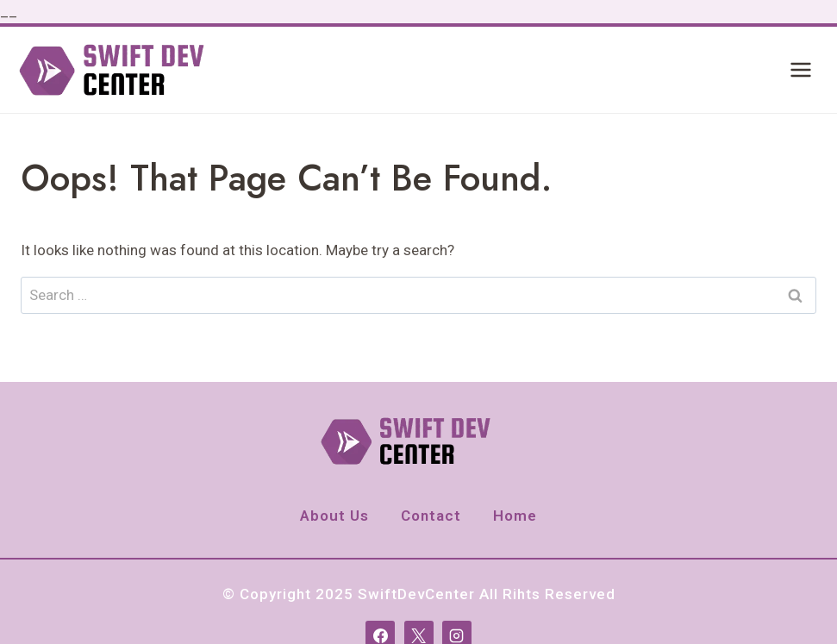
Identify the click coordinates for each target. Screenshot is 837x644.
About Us (334, 516)
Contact (431, 516)
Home (515, 516)
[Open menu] (800, 70)
